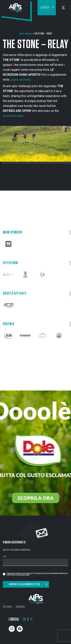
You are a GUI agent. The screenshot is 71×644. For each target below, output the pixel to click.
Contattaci (20, 607)
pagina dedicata (20, 80)
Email (4, 557)
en (24, 619)
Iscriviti (45, 8)
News (30, 34)
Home (22, 34)
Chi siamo (7, 607)
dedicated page (13, 116)
